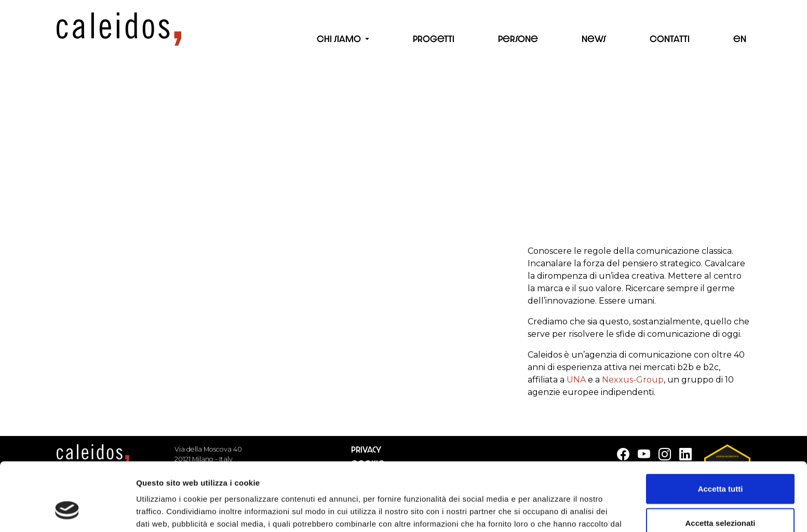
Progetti (434, 39)
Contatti (670, 39)
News (594, 39)
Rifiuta (721, 498)
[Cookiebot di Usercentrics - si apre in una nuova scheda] (67, 512)
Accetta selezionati (720, 464)
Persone (518, 39)
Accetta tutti (721, 430)
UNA (576, 380)
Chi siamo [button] (340, 39)
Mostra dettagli (546, 511)
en (740, 39)
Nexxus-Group (633, 380)
